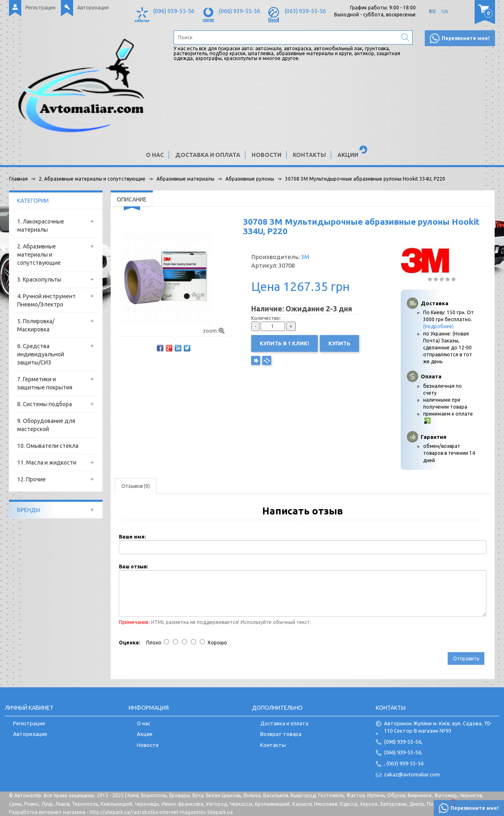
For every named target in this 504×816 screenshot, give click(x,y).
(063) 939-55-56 (305, 11)
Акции (348, 155)
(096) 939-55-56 (174, 11)
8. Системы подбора (45, 404)
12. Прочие (31, 479)
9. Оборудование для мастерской (46, 425)
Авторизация (93, 8)
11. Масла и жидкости (47, 463)
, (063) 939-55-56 (404, 763)
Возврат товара (281, 734)
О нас (155, 155)
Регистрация (40, 8)
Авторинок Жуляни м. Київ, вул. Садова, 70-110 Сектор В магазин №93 (438, 727)
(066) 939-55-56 (240, 11)
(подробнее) (438, 326)
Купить (339, 343)
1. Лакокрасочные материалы (41, 226)
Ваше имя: (132, 537)
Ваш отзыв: (133, 567)
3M (305, 257)
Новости (266, 155)
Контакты (309, 155)
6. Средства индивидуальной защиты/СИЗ (41, 354)
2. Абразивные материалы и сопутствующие (39, 255)
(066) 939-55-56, (403, 752)
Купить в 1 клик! (284, 343)
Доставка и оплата (208, 155)
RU (432, 11)
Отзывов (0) (136, 486)
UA (445, 11)
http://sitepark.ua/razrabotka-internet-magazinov (148, 812)
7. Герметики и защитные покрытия (45, 383)
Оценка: (129, 643)
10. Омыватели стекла (48, 446)
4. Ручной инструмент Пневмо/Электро (46, 300)
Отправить (466, 658)
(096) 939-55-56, (403, 742)
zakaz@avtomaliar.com (412, 774)
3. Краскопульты (39, 279)
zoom (214, 331)
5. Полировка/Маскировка (36, 325)
